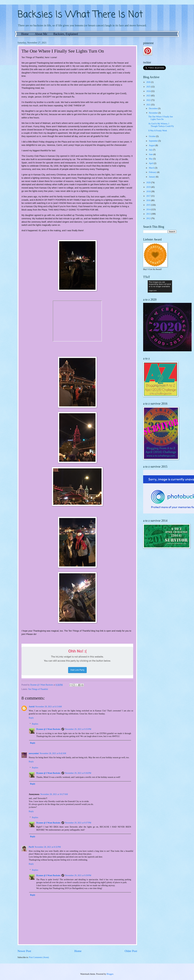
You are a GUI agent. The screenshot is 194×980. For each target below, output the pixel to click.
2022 (149, 100)
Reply (31, 718)
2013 (149, 214)
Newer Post (24, 951)
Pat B (31, 847)
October (153, 136)
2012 (149, 218)
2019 (149, 187)
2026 (149, 82)
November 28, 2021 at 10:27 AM (54, 794)
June (151, 154)
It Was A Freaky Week (158, 131)
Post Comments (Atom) (39, 957)
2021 (149, 105)
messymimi (34, 753)
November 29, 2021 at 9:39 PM (78, 875)
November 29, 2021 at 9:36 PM (78, 773)
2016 (149, 200)
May (151, 159)
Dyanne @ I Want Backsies (48, 729)
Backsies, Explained (66, 34)
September (154, 141)
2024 (149, 91)
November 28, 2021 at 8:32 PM (48, 847)
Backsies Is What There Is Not (80, 15)
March (152, 168)
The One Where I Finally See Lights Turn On (161, 118)
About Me (41, 34)
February (153, 172)
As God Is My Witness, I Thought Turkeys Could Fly (161, 125)
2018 (149, 191)
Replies (35, 724)
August (152, 145)
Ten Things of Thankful (38, 689)
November (154, 113)
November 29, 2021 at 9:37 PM (78, 823)
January (152, 177)
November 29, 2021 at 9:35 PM (78, 729)
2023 (149, 96)
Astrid (32, 707)
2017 (149, 196)
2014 (149, 209)
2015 (149, 205)
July (151, 150)
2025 (149, 87)
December (153, 108)
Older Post (131, 951)
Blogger (110, 974)
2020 (149, 183)
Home (25, 34)
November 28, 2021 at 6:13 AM (49, 707)
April (151, 163)
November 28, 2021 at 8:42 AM (53, 753)
